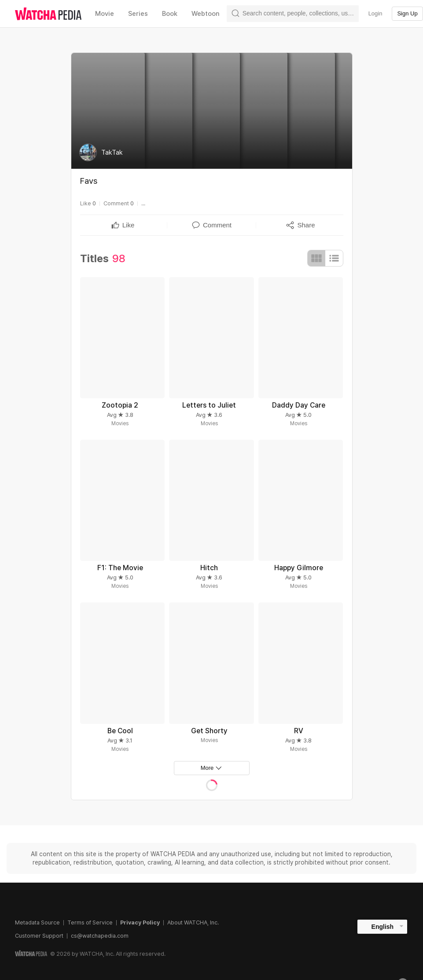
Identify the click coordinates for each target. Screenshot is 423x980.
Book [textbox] (170, 14)
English (383, 927)
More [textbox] (207, 768)
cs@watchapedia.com (100, 936)
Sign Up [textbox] (407, 13)
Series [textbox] (138, 14)
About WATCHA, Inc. (193, 922)
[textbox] (129, 225)
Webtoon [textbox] (206, 14)
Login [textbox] (375, 13)
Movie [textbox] (105, 14)
